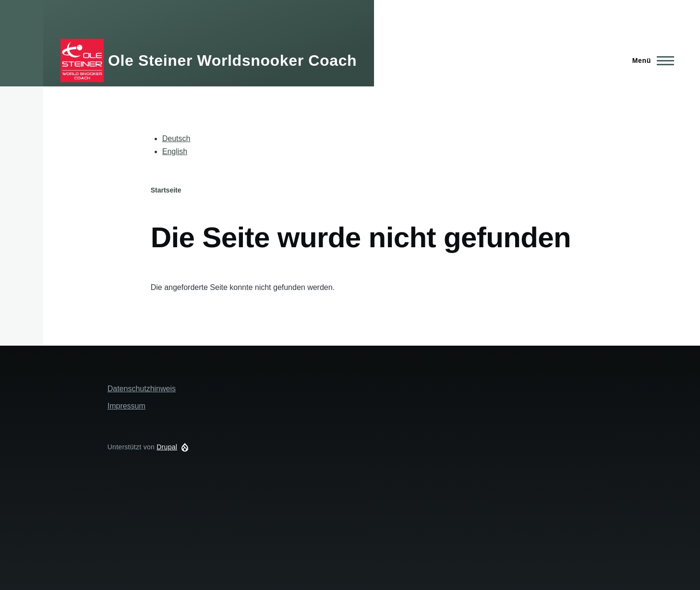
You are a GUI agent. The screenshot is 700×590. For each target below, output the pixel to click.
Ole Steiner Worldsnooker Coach (232, 60)
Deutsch (176, 138)
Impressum (127, 406)
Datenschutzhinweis (142, 389)
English (175, 151)
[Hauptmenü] (650, 60)
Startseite (166, 190)
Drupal (167, 447)
